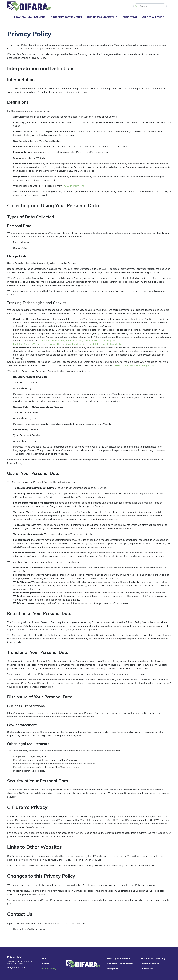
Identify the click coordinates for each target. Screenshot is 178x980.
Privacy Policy (48, 969)
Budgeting (130, 17)
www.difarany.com (73, 186)
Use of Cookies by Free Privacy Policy (134, 365)
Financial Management (30, 17)
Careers (45, 964)
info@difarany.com (16, 968)
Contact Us (147, 969)
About (44, 958)
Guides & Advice (153, 17)
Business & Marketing (102, 17)
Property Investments (66, 17)
